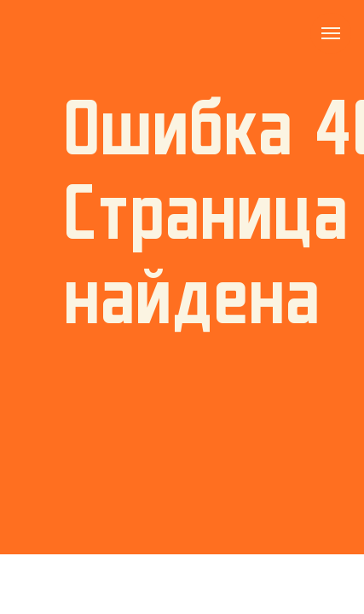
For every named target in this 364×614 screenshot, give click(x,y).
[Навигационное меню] (331, 33)
